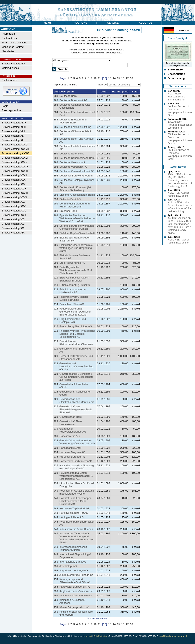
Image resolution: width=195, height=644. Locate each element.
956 (56, 591)
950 (56, 562)
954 (56, 579)
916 (56, 319)
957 (56, 595)
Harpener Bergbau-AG (72, 457)
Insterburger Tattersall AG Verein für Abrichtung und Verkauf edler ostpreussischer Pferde (77, 538)
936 (56, 461)
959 (56, 607)
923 (56, 374)
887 (56, 131)
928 (56, 417)
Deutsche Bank (68, 96)
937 (56, 465)
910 (56, 278)
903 (56, 226)
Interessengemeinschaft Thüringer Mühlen (73, 548)
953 (56, 575)
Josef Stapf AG (68, 566)
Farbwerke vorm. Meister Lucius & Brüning (74, 298)
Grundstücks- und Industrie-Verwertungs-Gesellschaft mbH (77, 442)
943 (56, 513)
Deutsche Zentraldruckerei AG (77, 171)
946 (56, 529)
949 (56, 554)
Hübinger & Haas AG (72, 517)
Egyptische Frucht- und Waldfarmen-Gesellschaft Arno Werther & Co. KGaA (77, 218)
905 (56, 238)
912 (56, 289)
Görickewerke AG (70, 436)
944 (56, 517)
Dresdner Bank (68, 211)
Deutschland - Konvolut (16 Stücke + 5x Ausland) (75, 189)
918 (56, 331)
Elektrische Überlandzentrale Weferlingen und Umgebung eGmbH (76, 248)
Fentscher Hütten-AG (72, 304)
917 (56, 326)
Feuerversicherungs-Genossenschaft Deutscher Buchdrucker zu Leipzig (75, 312)
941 (56, 498)
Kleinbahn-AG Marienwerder (76, 595)
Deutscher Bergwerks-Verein (76, 176)
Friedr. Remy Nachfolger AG (76, 326)
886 (56, 127)
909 (56, 267)
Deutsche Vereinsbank (72, 162)
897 (56, 187)
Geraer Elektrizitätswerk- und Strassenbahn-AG (76, 358)
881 (56, 96)
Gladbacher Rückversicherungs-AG (73, 430)
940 (56, 491)
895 (56, 176)
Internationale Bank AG (73, 562)
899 (56, 199)
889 (56, 146)
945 (56, 522)
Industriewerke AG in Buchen (76, 529)
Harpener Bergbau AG (72, 452)
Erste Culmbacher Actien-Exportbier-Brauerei (74, 279)
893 (56, 167)
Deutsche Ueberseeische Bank (77, 158)
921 (56, 356)
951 (56, 566)
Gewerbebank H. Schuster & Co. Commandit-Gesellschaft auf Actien (76, 377)
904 (56, 233)
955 (56, 587)
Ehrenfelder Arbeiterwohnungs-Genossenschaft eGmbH (77, 227)
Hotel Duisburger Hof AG (74, 513)
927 (56, 406)
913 (56, 297)
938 (56, 473)
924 (56, 384)
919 (56, 341)
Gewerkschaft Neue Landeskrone (71, 423)
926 (56, 399)
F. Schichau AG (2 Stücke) (75, 285)
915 (56, 309)
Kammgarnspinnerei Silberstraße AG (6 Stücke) (75, 581)
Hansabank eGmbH (71, 448)
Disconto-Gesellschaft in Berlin (77, 195)
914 (56, 304)
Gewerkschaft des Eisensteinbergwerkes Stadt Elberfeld (76, 409)
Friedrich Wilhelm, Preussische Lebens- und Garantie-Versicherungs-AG (77, 334)
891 (56, 158)
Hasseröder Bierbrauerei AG (76, 461)
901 (56, 211)
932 (56, 440)
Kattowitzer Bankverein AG (75, 587)
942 (56, 508)
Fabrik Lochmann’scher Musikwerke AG (73, 291)
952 (56, 570)
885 (56, 120)
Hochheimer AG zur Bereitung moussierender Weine (77, 492)
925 (56, 392)
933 (56, 448)
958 (56, 600)
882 (56, 100)
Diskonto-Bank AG (70, 199)
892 (56, 162)
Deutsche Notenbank (72, 154)
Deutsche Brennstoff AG (73, 100)
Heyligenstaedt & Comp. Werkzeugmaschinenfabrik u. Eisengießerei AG (76, 476)
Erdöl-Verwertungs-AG (72, 263)
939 (56, 483)
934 (56, 452)
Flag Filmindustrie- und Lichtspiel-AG (73, 320)
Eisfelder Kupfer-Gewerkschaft (77, 233)
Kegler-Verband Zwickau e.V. (76, 591)
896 (56, 180)
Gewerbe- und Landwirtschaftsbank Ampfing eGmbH (76, 366)
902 (56, 215)
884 (56, 112)
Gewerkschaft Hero (71, 417)
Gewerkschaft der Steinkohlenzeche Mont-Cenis (77, 401)
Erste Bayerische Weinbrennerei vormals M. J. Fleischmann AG (76, 270)
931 (56, 436)
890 (56, 154)
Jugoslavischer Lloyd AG (74, 570)
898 (56, 195)
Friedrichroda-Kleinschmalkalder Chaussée (76, 343)
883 (56, 105)
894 (56, 171)
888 (56, 139)
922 (56, 363)
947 (56, 533)
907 (56, 255)
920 (56, 349)
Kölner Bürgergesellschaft (74, 607)
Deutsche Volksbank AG (73, 167)
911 (56, 285)
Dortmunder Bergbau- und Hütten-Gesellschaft (75, 205)
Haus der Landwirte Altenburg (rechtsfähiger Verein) (77, 467)
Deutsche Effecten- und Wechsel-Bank (73, 121)
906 (56, 245)
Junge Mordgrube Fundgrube (76, 575)
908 (56, 263)
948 (56, 547)
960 (56, 612)
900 (56, 204)
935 (56, 457)
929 (56, 421)
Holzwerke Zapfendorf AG (74, 508)
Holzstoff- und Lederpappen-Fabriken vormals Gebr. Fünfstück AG (76, 501)
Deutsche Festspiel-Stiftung (75, 127)
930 (56, 429)
